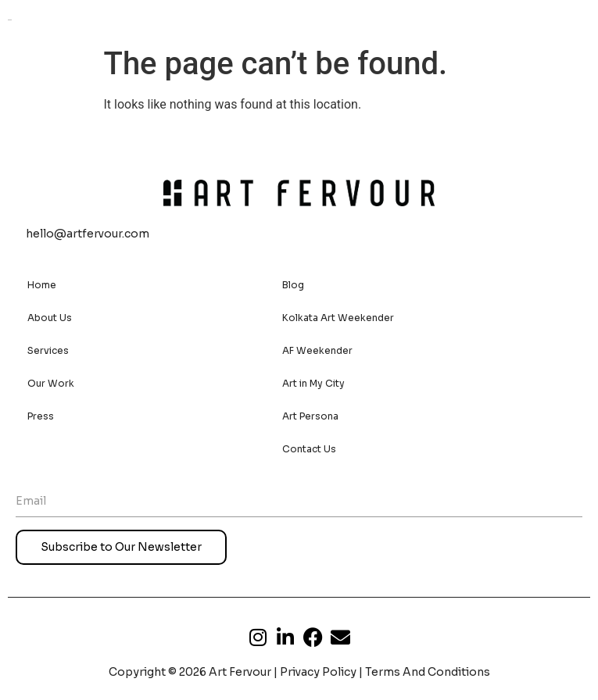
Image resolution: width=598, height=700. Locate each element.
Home (42, 285)
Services (48, 350)
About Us (50, 318)
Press (41, 416)
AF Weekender (317, 350)
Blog (293, 285)
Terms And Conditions (428, 672)
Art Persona (310, 416)
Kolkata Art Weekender (338, 318)
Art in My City (313, 383)
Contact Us (309, 449)
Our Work (51, 383)
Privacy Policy (318, 672)
